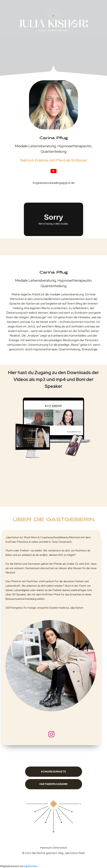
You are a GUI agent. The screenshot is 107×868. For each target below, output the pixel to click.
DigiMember (31, 866)
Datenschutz (60, 848)
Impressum (46, 848)
